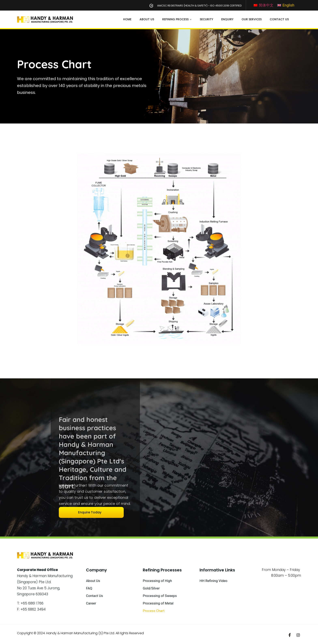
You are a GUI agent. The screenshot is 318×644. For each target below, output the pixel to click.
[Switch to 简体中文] (264, 5)
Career (91, 604)
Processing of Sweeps (160, 596)
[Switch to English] (286, 5)
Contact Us (279, 19)
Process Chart (154, 612)
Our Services (252, 19)
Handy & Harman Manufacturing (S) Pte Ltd (80, 633)
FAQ (89, 589)
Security (206, 19)
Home (127, 19)
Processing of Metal (158, 604)
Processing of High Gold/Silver (157, 585)
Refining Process (177, 19)
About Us (147, 19)
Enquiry (227, 19)
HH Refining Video (213, 581)
